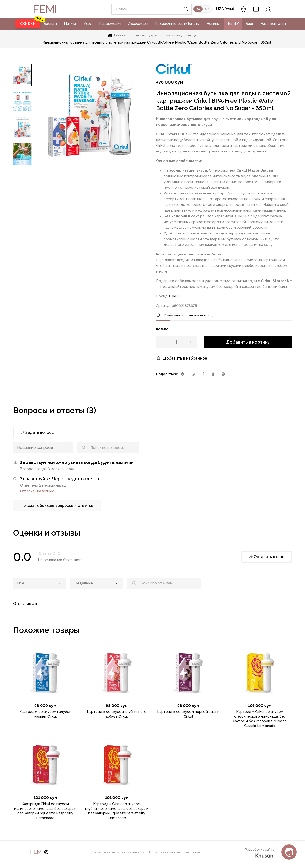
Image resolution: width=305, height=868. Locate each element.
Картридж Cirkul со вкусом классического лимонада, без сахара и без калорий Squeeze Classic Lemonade (260, 719)
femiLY (233, 24)
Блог (250, 24)
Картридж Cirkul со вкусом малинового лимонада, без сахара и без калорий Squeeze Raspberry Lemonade (45, 811)
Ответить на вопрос (37, 491)
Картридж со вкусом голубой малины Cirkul (45, 714)
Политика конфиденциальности (119, 852)
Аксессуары (138, 24)
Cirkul (174, 296)
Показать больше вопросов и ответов (57, 505)
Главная (118, 35)
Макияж (70, 24)
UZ (207, 9)
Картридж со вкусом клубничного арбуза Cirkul (117, 714)
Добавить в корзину (248, 342)
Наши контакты (273, 24)
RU (198, 9)
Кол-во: (163, 329)
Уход (88, 24)
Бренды (50, 24)
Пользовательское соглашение (175, 852)
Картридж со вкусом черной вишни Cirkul (188, 714)
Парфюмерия (110, 24)
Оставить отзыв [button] (267, 557)
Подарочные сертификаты (178, 24)
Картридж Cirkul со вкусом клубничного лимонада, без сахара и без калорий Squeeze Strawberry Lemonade (117, 811)
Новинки (214, 24)
